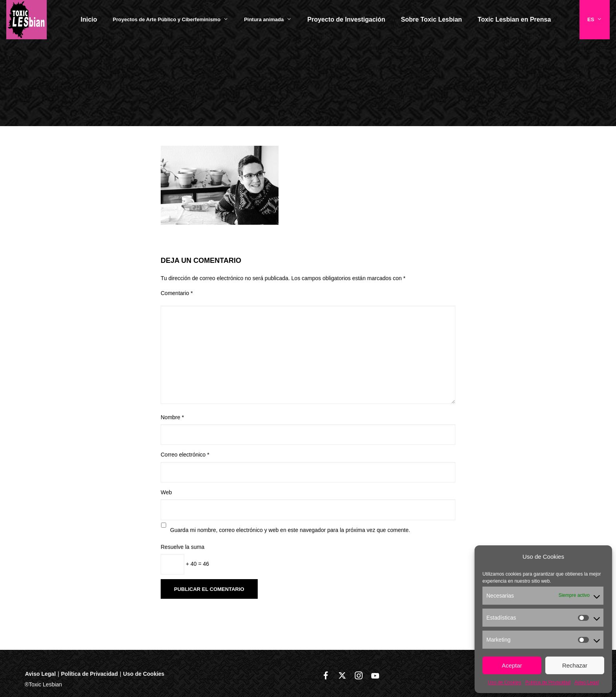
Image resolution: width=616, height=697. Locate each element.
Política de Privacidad (548, 682)
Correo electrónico (185, 455)
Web (166, 492)
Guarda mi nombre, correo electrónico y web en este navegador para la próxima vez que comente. (290, 530)
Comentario (177, 293)
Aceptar (512, 665)
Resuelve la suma (182, 547)
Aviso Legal (587, 682)
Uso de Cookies (505, 682)
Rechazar (575, 665)
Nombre (172, 417)
